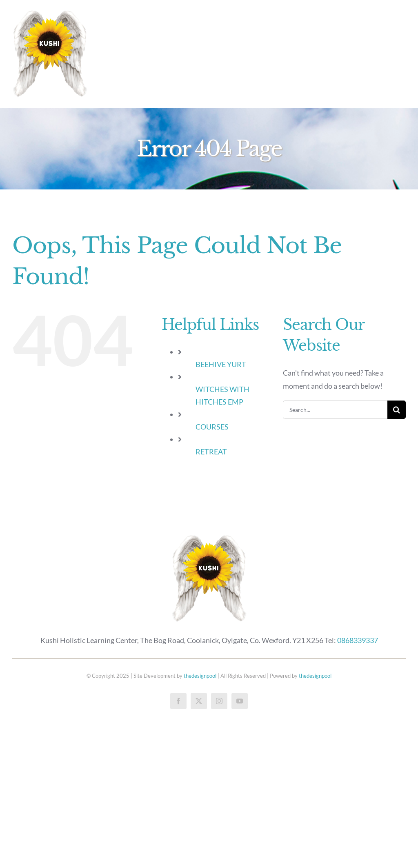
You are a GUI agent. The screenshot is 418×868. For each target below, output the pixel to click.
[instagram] (219, 701)
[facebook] (178, 701)
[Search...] (335, 410)
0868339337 (358, 640)
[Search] (397, 410)
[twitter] (199, 701)
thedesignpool (200, 676)
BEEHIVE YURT (221, 364)
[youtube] (240, 701)
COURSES (212, 427)
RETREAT (211, 452)
